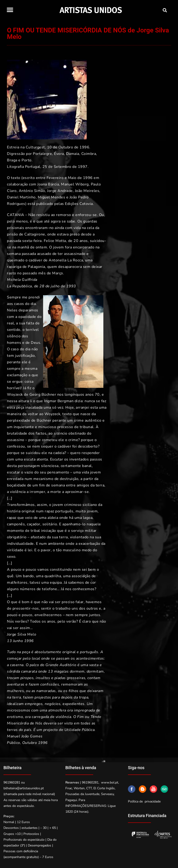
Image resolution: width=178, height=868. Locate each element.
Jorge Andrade (60, 191)
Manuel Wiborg (75, 184)
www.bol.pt (110, 782)
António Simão (32, 191)
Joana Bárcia (48, 184)
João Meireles (87, 191)
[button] (10, 10)
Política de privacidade (144, 801)
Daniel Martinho (21, 197)
